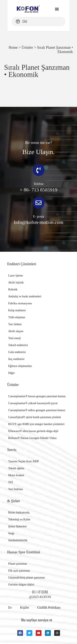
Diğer (11, 373)
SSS (11, 482)
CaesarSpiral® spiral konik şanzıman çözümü (34, 417)
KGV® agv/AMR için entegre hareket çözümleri (36, 424)
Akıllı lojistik (16, 283)
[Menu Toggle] (57, 9)
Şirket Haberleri (17, 526)
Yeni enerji (14, 338)
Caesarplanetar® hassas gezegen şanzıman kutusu (37, 396)
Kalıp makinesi (17, 310)
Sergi (11, 533)
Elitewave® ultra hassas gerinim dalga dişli (33, 431)
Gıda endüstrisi (17, 352)
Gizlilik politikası (49, 607)
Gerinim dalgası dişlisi (21, 585)
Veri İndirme (16, 489)
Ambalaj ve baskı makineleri (25, 296)
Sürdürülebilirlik (18, 540)
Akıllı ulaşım (16, 331)
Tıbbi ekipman (17, 317)
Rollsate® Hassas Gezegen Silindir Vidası (32, 438)
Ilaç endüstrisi (16, 359)
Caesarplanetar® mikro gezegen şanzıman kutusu (37, 410)
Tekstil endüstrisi (18, 345)
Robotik (13, 289)
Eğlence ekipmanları (20, 366)
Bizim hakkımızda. (19, 513)
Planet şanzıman (18, 564)
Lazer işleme (16, 276)
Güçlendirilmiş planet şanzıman (26, 578)
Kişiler (25, 607)
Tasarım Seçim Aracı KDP (24, 461)
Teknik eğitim (16, 468)
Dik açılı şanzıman (19, 571)
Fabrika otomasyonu (20, 303)
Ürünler (27, 47)
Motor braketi (16, 475)
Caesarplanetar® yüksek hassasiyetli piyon (33, 403)
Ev (10, 607)
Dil (14, 21)
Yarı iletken (15, 324)
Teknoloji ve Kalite (19, 519)
